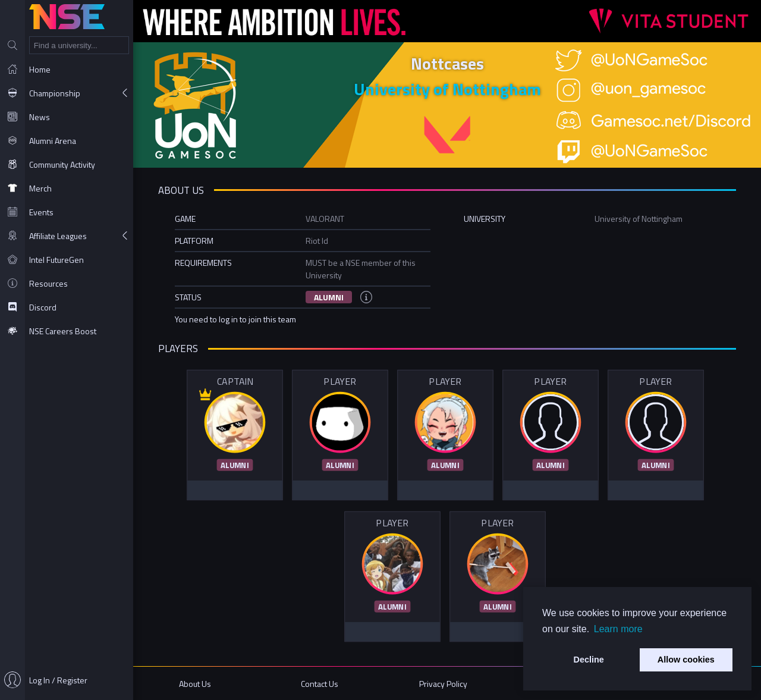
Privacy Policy (443, 684)
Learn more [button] (618, 629)
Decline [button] (589, 660)
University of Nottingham (447, 89)
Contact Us (320, 684)
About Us (195, 684)
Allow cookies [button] (686, 660)
